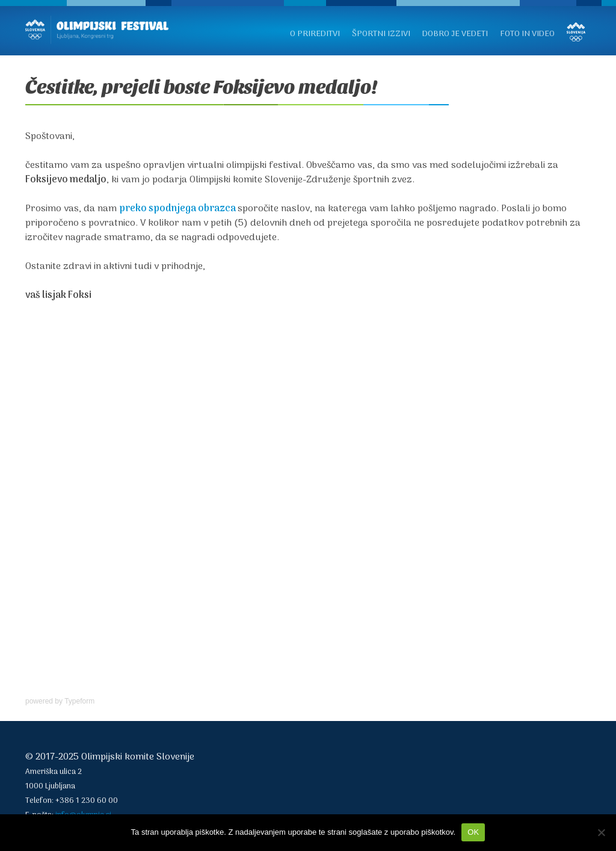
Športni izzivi (381, 34)
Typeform (79, 701)
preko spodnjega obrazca (177, 209)
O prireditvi (315, 34)
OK (473, 832)
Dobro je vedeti (455, 34)
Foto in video (527, 34)
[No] (601, 832)
